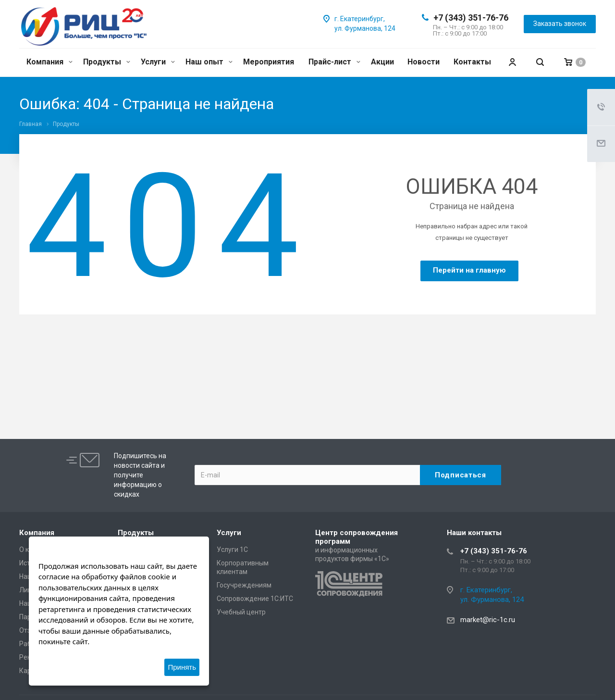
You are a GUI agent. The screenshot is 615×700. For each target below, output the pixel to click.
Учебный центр (241, 612)
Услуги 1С (232, 550)
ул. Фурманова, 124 (365, 28)
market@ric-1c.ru (488, 620)
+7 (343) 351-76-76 (471, 18)
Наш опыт (209, 62)
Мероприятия (269, 62)
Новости (424, 62)
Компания (49, 62)
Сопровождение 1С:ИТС (255, 599)
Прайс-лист (334, 62)
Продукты (107, 62)
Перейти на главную (469, 270)
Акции (382, 62)
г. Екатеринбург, (360, 19)
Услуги (158, 62)
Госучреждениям (244, 585)
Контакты (472, 62)
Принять (182, 667)
